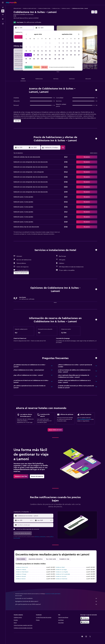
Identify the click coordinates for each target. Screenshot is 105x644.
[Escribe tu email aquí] (35, 525)
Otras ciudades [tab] (21, 559)
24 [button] (26, 59)
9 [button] (50, 47)
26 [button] (34, 59)
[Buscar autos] (3, 14)
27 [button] (38, 59)
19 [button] (34, 55)
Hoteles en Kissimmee (61, 579)
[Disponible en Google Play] (85, 618)
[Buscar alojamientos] (3, 11)
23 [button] (50, 55)
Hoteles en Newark (21, 576)
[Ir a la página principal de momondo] (11, 2)
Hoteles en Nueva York (22, 567)
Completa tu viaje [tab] (64, 559)
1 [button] (46, 43)
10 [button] (26, 51)
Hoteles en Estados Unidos (44, 8)
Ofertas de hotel (17, 8)
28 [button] (42, 59)
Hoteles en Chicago (21, 574)
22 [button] (46, 55)
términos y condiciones (40, 537)
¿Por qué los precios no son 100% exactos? (56, 604)
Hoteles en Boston (21, 579)
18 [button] (30, 55)
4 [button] (30, 47)
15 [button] (46, 51)
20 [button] (38, 55)
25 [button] (30, 59)
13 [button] (38, 51)
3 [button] (26, 47)
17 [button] (26, 55)
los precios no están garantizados (53, 594)
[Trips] (3, 19)
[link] (55, 430)
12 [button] (34, 51)
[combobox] (35, 516)
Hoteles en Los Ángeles (62, 572)
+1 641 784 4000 (18, 20)
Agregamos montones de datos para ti (56, 601)
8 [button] (46, 47)
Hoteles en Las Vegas (61, 570)
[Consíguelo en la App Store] (85, 622)
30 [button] (50, 59)
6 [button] (38, 47)
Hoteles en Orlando (21, 570)
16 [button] (50, 51)
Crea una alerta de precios (84, 419)
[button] (3, 3)
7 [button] (42, 47)
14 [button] (42, 51)
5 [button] (34, 47)
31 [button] (26, 63)
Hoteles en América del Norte (30, 8)
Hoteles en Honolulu (61, 576)
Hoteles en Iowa (56, 8)
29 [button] (46, 59)
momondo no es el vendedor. (56, 598)
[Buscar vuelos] (3, 8)
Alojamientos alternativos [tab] (36, 559)
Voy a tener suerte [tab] (51, 559)
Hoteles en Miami (60, 567)
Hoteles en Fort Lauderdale (63, 574)
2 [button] (50, 43)
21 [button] (42, 55)
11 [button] (30, 51)
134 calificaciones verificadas (32, 22)
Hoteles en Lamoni (66, 8)
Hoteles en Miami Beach (22, 572)
